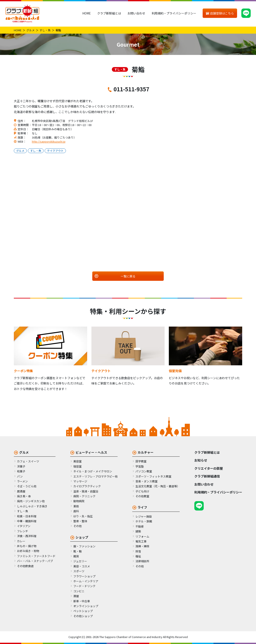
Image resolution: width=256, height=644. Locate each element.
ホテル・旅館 (144, 521)
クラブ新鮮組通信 (207, 476)
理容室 (78, 466)
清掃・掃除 (142, 546)
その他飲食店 (25, 566)
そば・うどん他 (27, 486)
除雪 (138, 551)
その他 (78, 526)
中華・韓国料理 (27, 521)
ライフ (142, 507)
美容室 (78, 461)
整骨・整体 (80, 521)
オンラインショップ (86, 606)
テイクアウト (55, 151)
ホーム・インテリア (86, 581)
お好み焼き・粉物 (28, 551)
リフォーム (142, 536)
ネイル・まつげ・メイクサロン (93, 471)
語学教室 (141, 461)
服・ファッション (84, 546)
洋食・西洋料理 (27, 536)
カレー (21, 541)
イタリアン (24, 526)
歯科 (76, 511)
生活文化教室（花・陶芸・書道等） (158, 486)
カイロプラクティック (87, 486)
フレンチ (23, 531)
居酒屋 (21, 491)
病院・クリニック (84, 496)
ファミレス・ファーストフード (36, 556)
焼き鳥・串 (24, 496)
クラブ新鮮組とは (109, 13)
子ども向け (142, 491)
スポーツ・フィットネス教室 (153, 476)
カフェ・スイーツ (28, 461)
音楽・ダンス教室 (146, 481)
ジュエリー (80, 561)
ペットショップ (83, 611)
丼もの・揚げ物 (27, 546)
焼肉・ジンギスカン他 (31, 501)
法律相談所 (142, 561)
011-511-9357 (131, 89)
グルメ (31, 30)
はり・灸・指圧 (83, 516)
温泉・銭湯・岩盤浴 (86, 491)
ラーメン (22, 481)
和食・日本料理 (27, 516)
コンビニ (79, 591)
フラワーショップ (84, 576)
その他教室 (142, 496)
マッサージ (80, 481)
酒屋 (76, 596)
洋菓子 (21, 466)
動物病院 (79, 501)
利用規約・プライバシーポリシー (174, 13)
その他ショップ (83, 616)
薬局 (76, 506)
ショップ (82, 537)
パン (20, 476)
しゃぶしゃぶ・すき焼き (32, 506)
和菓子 (21, 471)
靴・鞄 (78, 551)
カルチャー (146, 452)
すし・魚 (45, 30)
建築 (138, 531)
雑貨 (76, 556)
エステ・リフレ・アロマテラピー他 (95, 476)
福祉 (138, 556)
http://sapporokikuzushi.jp (49, 141)
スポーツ (79, 571)
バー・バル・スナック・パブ (35, 561)
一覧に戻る (128, 276)
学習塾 (140, 466)
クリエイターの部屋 (209, 468)
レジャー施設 (144, 516)
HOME (87, 13)
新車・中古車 (82, 601)
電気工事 (141, 541)
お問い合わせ (136, 13)
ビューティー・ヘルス (91, 452)
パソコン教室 (144, 471)
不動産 (140, 526)
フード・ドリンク (84, 586)
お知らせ (201, 460)
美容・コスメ (82, 566)
